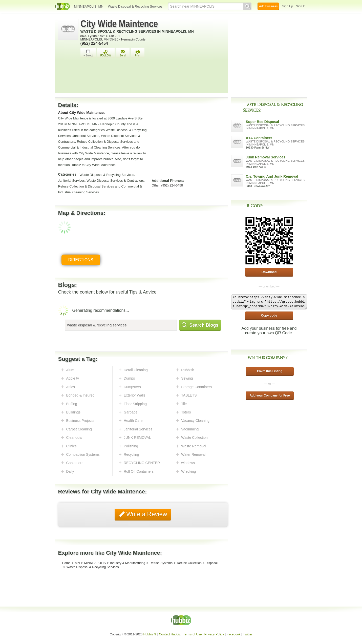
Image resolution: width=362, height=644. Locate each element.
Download (269, 272)
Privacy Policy (214, 634)
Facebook (234, 634)
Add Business (268, 6)
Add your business (258, 328)
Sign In (301, 6)
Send (123, 53)
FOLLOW (106, 53)
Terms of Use (193, 634)
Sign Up (288, 6)
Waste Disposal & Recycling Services (135, 6)
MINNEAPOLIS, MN (89, 6)
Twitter (248, 634)
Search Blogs (200, 325)
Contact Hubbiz (170, 634)
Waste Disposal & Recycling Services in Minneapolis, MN (137, 31)
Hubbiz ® (150, 634)
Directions (81, 260)
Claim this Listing (270, 371)
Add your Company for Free (270, 396)
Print (138, 53)
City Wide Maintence (119, 24)
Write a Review (146, 514)
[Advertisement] (153, 77)
